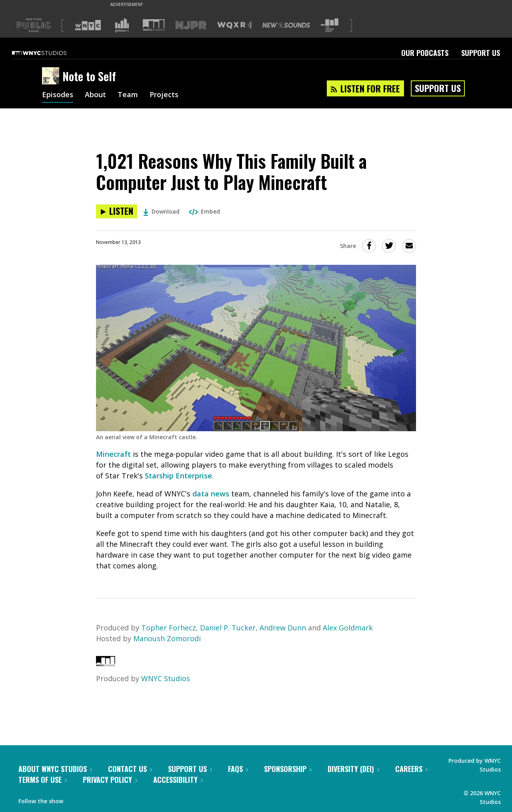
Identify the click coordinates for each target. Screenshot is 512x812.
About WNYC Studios (55, 769)
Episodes (58, 95)
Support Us (481, 53)
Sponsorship (288, 769)
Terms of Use (43, 780)
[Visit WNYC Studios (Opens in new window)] (154, 25)
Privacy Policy (110, 780)
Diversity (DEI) (353, 769)
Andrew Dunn (283, 628)
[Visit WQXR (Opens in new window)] (234, 25)
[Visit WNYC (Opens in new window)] (88, 25)
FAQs (238, 769)
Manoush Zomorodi (167, 638)
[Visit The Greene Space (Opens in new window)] (330, 25)
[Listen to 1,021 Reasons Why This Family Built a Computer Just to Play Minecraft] (117, 211)
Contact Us (130, 769)
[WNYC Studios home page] (49, 53)
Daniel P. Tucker (228, 628)
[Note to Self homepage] (52, 76)
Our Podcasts (425, 53)
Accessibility (178, 780)
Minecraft (113, 454)
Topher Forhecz (169, 628)
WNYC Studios (166, 678)
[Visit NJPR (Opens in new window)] (191, 25)
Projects (164, 95)
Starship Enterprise (178, 476)
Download (161, 211)
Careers (411, 769)
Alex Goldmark (348, 628)
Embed (204, 211)
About (95, 95)
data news (211, 494)
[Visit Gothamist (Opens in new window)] (122, 25)
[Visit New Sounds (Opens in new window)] (286, 25)
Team (128, 95)
